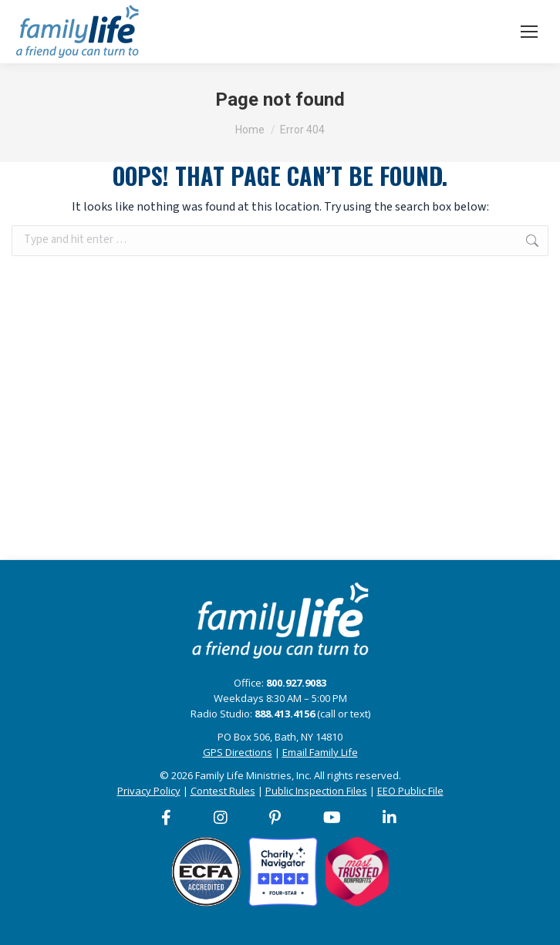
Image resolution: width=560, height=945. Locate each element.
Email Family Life (320, 752)
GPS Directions (238, 752)
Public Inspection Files (316, 791)
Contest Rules (223, 791)
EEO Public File (410, 791)
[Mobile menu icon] (529, 32)
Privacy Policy (149, 791)
